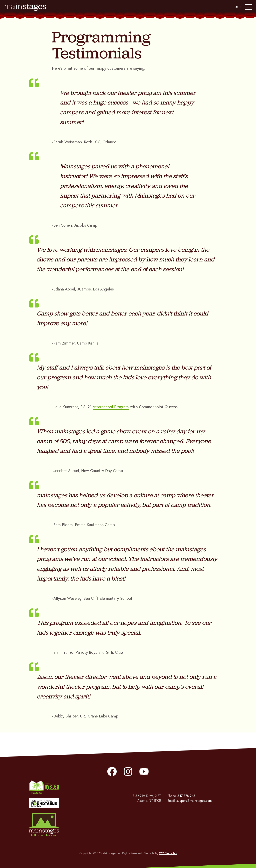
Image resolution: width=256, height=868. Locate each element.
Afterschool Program (111, 407)
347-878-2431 (187, 796)
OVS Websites (168, 853)
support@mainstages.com (194, 801)
